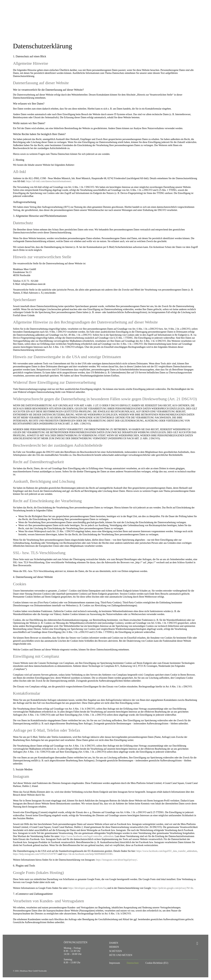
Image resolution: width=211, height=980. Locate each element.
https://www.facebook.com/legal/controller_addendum (87, 836)
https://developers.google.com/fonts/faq (87, 888)
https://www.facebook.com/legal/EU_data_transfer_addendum (167, 851)
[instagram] (197, 943)
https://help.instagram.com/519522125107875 (35, 854)
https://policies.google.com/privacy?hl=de (173, 888)
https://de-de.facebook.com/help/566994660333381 (87, 854)
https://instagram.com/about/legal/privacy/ (116, 860)
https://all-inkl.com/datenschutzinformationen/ (49, 181)
